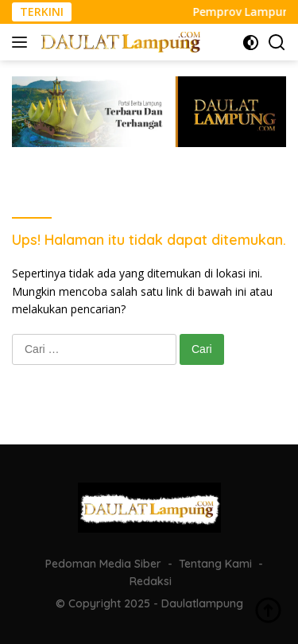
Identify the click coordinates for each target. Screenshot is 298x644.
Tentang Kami (215, 564)
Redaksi (151, 581)
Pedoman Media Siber (103, 564)
